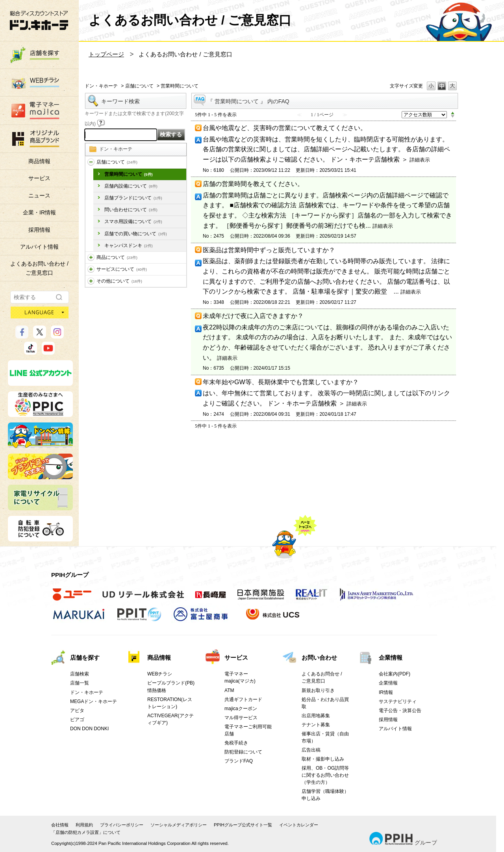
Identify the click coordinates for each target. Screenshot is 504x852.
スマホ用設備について (133, 221)
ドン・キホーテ (101, 86)
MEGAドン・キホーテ (94, 701)
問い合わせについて (131, 210)
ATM (229, 690)
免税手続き (236, 743)
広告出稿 (311, 750)
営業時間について (129, 174)
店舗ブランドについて (133, 198)
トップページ (106, 54)
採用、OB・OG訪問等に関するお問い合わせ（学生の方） (325, 775)
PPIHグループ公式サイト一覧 (243, 825)
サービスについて (122, 269)
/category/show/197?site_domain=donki (91, 162)
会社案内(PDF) (395, 674)
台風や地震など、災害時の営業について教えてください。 (285, 128)
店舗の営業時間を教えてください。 (253, 184)
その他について (119, 281)
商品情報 (39, 161)
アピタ (77, 711)
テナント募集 (316, 725)
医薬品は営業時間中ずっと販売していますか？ (269, 250)
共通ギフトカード (243, 699)
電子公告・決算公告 (400, 711)
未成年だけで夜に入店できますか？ (253, 316)
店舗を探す (85, 658)
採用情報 (39, 230)
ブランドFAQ (239, 761)
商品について (117, 257)
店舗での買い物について (136, 234)
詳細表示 (420, 160)
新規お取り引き (318, 690)
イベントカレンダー (299, 825)
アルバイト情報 (39, 247)
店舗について (139, 86)
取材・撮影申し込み (323, 759)
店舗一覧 (80, 683)
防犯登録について (243, 752)
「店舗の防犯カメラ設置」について (86, 832)
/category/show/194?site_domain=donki (91, 281)
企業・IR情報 (39, 212)
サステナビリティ (398, 701)
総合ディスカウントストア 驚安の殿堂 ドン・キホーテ (39, 20)
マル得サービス (241, 718)
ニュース (39, 195)
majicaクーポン (241, 709)
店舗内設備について (131, 186)
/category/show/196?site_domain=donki (91, 269)
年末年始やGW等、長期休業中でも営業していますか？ (281, 382)
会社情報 (60, 825)
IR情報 (386, 692)
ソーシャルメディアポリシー (179, 825)
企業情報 (391, 658)
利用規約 (84, 825)
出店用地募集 (316, 716)
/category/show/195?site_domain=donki (91, 258)
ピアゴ (77, 720)
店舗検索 (80, 674)
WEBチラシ (160, 674)
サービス (39, 178)
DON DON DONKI (89, 729)
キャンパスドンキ (129, 246)
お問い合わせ (319, 658)
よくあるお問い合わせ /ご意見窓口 (39, 268)
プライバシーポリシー (122, 825)
